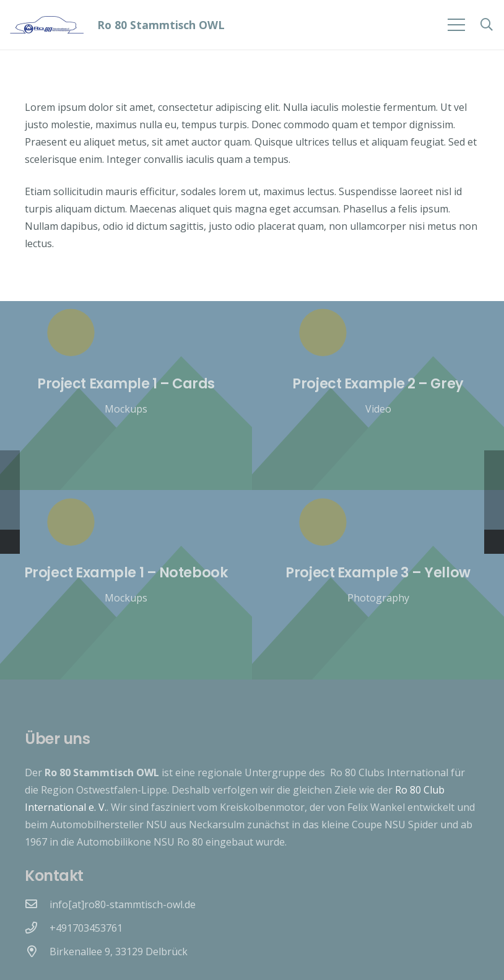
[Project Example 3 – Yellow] (378, 584)
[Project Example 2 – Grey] (378, 396)
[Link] (47, 25)
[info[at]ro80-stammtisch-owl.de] (37, 904)
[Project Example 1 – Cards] (126, 396)
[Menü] (456, 25)
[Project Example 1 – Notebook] (126, 584)
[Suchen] (487, 25)
